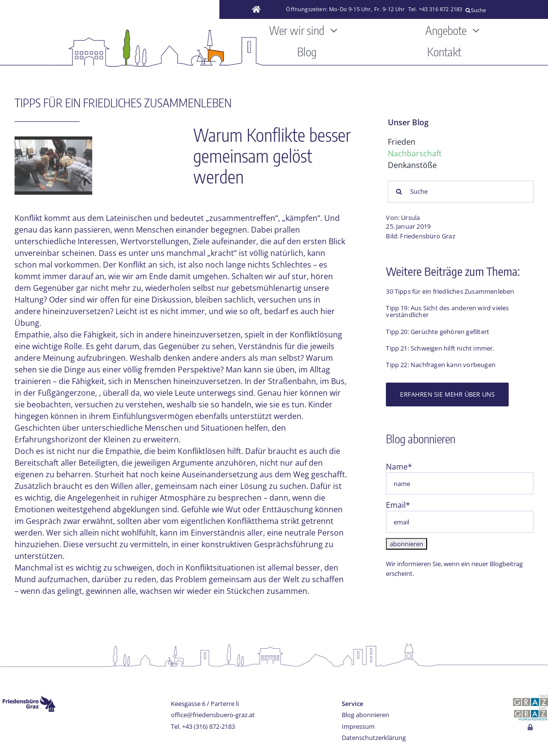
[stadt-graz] (531, 699)
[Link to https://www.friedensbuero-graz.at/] (257, 10)
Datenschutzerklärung (374, 738)
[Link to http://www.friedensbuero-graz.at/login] (531, 728)
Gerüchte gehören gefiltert (450, 332)
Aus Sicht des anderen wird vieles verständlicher (447, 311)
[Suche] (503, 10)
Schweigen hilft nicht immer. (452, 348)
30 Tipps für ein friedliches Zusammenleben (450, 291)
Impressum (358, 726)
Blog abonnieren (365, 715)
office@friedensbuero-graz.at (213, 715)
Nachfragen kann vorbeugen (454, 365)
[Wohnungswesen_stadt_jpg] (531, 710)
